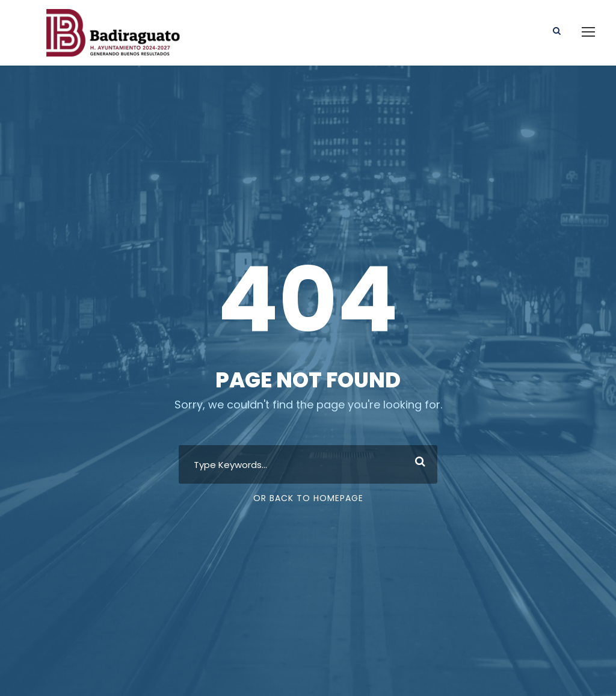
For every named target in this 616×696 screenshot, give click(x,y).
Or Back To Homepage (308, 498)
